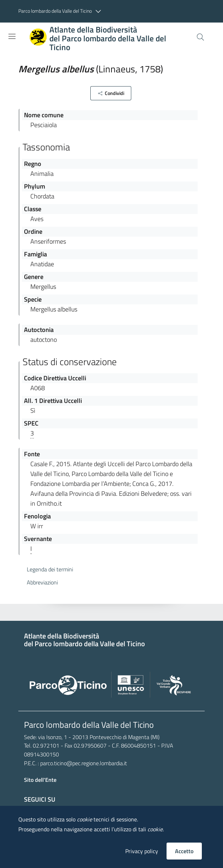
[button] (61, 11)
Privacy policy (142, 851)
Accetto (184, 851)
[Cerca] (200, 37)
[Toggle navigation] (12, 36)
